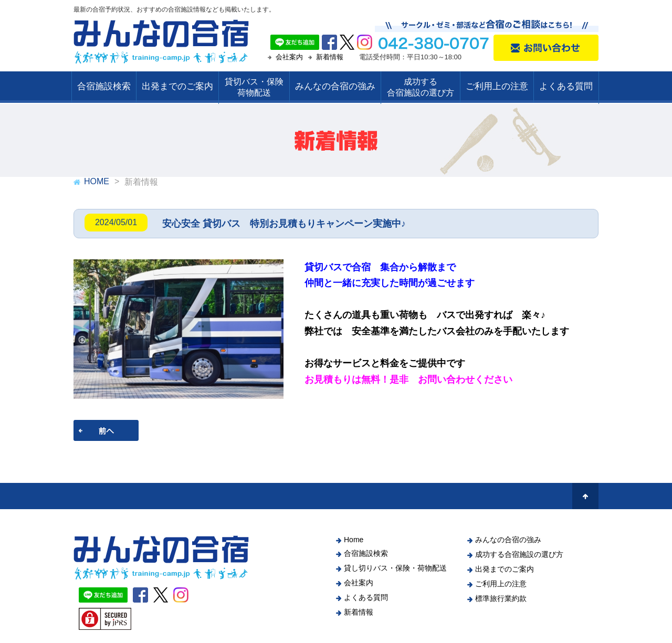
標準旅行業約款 (501, 598)
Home (354, 540)
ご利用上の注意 (497, 86)
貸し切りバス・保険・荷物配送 (395, 568)
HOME (97, 181)
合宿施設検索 (104, 86)
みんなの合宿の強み (335, 86)
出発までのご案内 (177, 86)
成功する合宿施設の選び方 (519, 554)
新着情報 (330, 57)
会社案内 (289, 57)
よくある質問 (566, 86)
